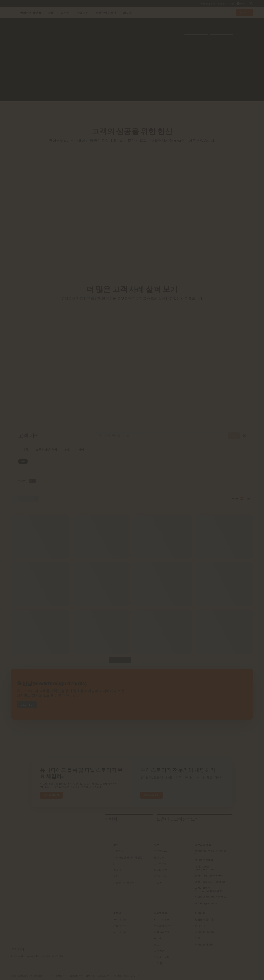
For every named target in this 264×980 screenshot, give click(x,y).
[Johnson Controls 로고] (149, 110)
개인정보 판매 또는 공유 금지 (127, 976)
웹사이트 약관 (76, 976)
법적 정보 (90, 976)
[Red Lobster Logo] (107, 110)
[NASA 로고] (165, 110)
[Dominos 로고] (157, 110)
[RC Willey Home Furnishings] (99, 110)
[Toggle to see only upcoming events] (32, 481)
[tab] (66, 819)
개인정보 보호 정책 (58, 976)
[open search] (251, 3)
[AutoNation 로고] (124, 110)
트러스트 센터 (104, 976)
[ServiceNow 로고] (132, 110)
